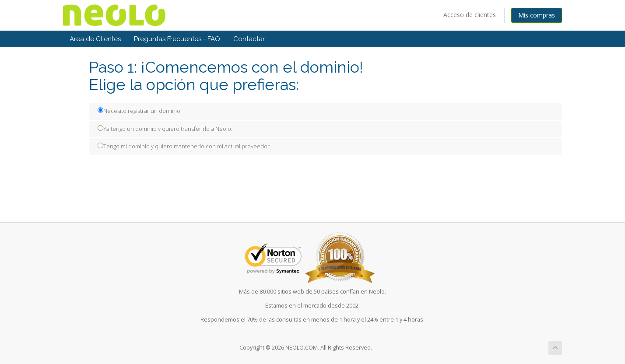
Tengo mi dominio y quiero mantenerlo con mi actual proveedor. (184, 146)
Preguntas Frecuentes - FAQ (177, 39)
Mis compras (537, 15)
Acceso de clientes (470, 15)
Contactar (249, 39)
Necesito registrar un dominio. (140, 111)
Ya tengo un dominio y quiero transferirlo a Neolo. (165, 129)
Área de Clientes (95, 39)
